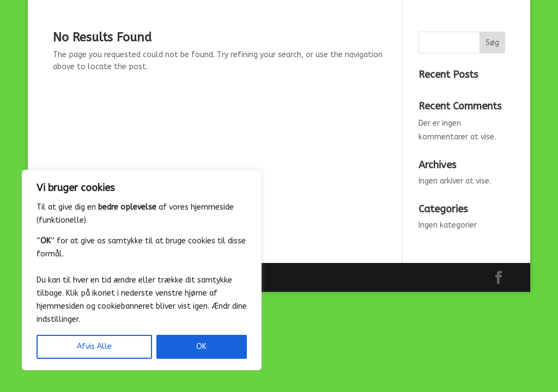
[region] (142, 270)
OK (201, 347)
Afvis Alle (94, 347)
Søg (492, 43)
